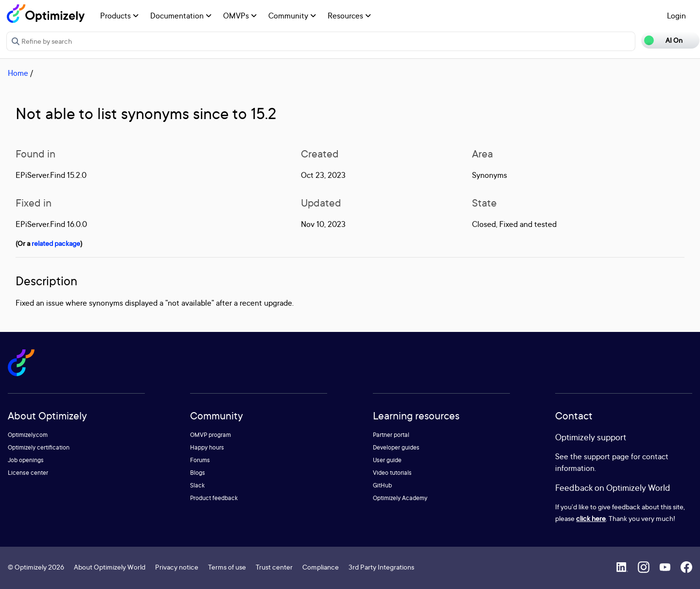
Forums (200, 460)
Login (676, 16)
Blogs (198, 473)
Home (18, 73)
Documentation (181, 16)
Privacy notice (177, 567)
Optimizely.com (28, 435)
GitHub (382, 485)
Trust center (274, 567)
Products (119, 16)
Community (292, 16)
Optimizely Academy (400, 498)
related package (56, 243)
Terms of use (227, 567)
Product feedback (214, 498)
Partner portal (391, 435)
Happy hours (207, 447)
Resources (349, 16)
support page (606, 456)
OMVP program (210, 435)
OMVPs (240, 16)
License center (28, 473)
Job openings (26, 460)
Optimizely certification (39, 447)
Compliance (321, 567)
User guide (387, 460)
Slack (197, 485)
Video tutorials (392, 473)
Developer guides (396, 447)
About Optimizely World (110, 567)
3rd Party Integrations (381, 567)
